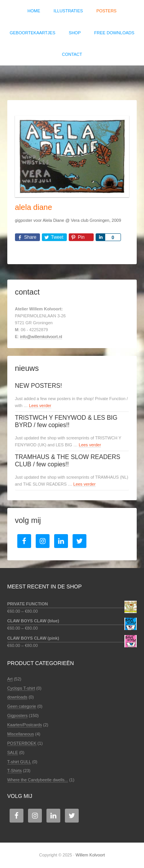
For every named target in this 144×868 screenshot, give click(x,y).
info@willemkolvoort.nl (41, 337)
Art (10, 679)
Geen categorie (22, 706)
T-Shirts (15, 771)
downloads (17, 697)
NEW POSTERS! (39, 386)
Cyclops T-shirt (21, 688)
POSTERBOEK (22, 743)
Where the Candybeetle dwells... (38, 780)
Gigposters (17, 716)
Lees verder (40, 406)
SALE (13, 752)
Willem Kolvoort (72, 79)
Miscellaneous (21, 734)
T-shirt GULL (19, 762)
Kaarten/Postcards (25, 725)
